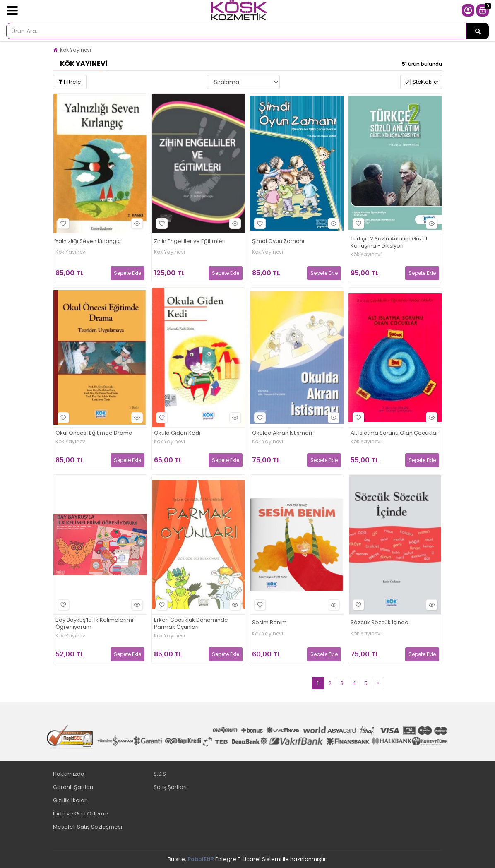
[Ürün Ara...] (478, 31)
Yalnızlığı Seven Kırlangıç (88, 242)
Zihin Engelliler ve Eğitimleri (190, 242)
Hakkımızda (69, 774)
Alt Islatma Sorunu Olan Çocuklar (394, 433)
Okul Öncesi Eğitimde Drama (94, 433)
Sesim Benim (269, 623)
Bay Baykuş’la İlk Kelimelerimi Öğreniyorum (94, 624)
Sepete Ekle (127, 273)
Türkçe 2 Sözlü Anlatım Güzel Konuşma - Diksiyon (389, 243)
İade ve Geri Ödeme (80, 814)
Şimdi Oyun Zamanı (278, 242)
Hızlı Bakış (136, 224)
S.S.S (160, 774)
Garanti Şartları (73, 787)
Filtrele (70, 82)
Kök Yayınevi (76, 50)
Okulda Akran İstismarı (282, 433)
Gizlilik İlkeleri (70, 800)
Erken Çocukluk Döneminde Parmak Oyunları (191, 624)
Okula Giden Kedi (177, 433)
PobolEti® (201, 859)
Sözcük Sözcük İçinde (380, 623)
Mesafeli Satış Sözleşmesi (88, 827)
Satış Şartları (170, 787)
